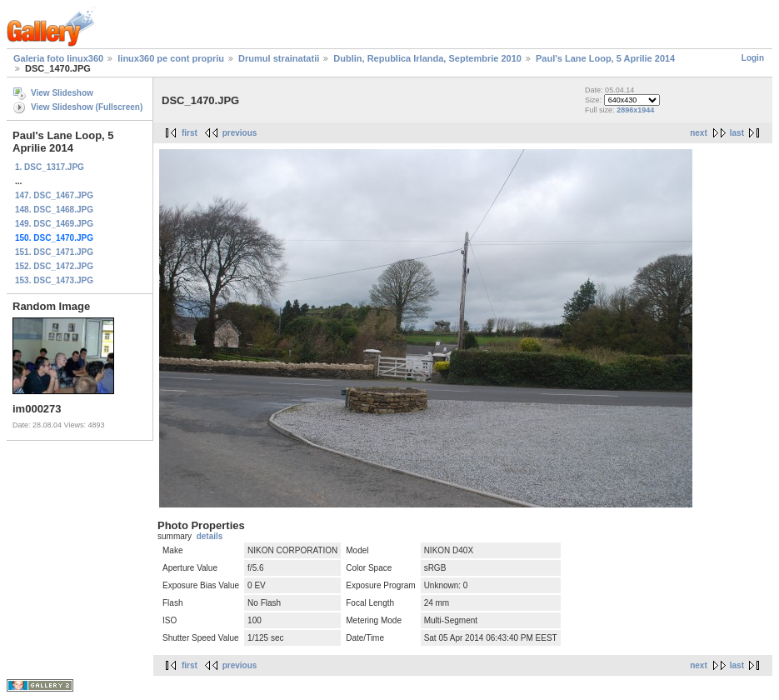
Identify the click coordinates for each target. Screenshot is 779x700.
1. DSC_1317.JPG (50, 167)
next (699, 133)
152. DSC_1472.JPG (54, 266)
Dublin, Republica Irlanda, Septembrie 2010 (427, 58)
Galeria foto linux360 (58, 58)
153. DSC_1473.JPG (54, 280)
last (737, 133)
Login (753, 58)
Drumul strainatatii (279, 58)
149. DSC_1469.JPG (54, 224)
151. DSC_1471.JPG (54, 252)
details (210, 536)
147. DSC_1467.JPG (54, 195)
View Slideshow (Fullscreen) (87, 107)
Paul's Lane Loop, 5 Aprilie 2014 (605, 58)
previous (240, 133)
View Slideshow (62, 93)
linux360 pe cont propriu (171, 58)
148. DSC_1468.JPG (54, 210)
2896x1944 (635, 110)
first (190, 133)
